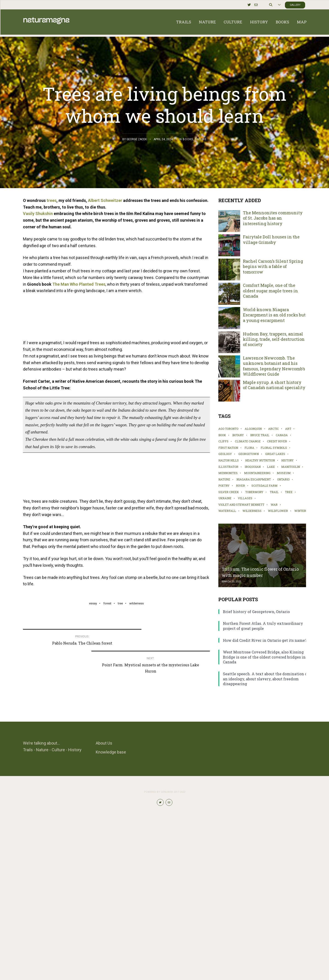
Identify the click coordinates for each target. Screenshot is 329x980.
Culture (232, 23)
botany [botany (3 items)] (238, 435)
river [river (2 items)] (240, 486)
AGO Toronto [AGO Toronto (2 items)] (228, 429)
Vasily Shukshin (38, 214)
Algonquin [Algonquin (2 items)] (253, 429)
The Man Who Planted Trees (79, 284)
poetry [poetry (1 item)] (224, 486)
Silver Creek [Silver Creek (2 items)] (229, 492)
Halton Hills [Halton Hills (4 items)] (229, 460)
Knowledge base (111, 912)
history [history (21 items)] (287, 460)
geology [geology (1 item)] (225, 454)
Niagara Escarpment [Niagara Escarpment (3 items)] (254, 479)
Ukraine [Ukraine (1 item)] (225, 498)
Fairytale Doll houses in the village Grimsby (271, 240)
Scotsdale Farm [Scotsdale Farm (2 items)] (264, 486)
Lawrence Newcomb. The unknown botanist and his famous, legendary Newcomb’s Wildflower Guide (274, 366)
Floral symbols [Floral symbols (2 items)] (274, 448)
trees (52, 200)
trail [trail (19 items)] (274, 492)
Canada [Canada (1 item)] (282, 435)
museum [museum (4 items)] (284, 473)
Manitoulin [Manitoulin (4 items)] (291, 467)
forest (107, 815)
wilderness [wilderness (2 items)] (252, 511)
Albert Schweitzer (105, 200)
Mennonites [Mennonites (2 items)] (228, 473)
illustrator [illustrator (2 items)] (228, 467)
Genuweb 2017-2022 (173, 952)
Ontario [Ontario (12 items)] (283, 479)
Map (301, 23)
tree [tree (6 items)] (289, 492)
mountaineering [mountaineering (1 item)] (257, 473)
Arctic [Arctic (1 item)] (273, 429)
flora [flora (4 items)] (249, 448)
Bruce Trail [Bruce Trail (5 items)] (260, 435)
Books (282, 23)
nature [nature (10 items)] (224, 479)
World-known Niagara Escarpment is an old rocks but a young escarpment (274, 315)
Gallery (294, 5)
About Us (104, 903)
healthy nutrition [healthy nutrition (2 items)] (260, 460)
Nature (207, 23)
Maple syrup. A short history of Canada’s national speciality (274, 385)
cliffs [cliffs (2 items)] (223, 441)
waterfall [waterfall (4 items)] (227, 511)
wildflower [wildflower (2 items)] (278, 511)
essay (93, 815)
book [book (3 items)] (222, 435)
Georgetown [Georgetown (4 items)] (249, 454)
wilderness (136, 815)
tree (120, 815)
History (259, 23)
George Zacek (137, 139)
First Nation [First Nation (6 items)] (228, 448)
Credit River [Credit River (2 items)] (277, 441)
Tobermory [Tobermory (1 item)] (254, 492)
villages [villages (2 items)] (245, 498)
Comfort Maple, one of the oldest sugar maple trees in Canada (270, 291)
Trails (183, 23)
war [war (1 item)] (274, 505)
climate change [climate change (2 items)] (248, 441)
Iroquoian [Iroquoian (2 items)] (253, 467)
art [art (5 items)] (288, 429)
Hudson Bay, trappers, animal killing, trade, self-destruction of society (274, 339)
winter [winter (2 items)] (300, 511)
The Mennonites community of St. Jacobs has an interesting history (273, 218)
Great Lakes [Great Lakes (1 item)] (275, 454)
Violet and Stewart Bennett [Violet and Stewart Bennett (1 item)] (241, 505)
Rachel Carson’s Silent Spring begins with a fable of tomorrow (273, 267)
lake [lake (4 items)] (271, 467)
